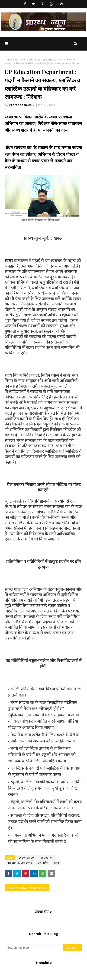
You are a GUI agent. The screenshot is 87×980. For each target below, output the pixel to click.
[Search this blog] (34, 948)
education (47, 858)
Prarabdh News (20, 105)
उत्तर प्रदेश (43, 863)
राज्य (18, 60)
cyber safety (27, 858)
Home (8, 60)
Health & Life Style (20, 863)
